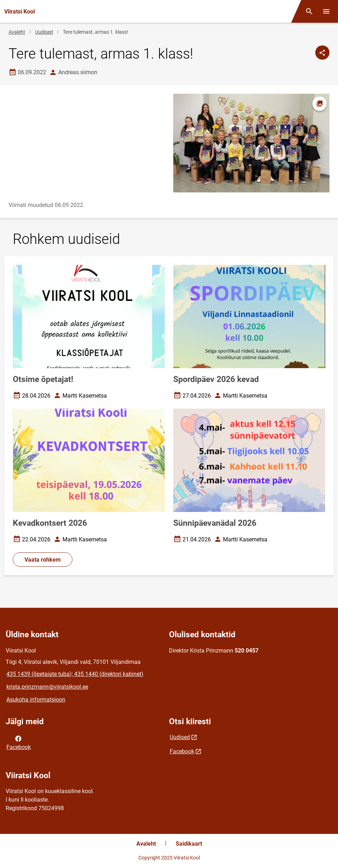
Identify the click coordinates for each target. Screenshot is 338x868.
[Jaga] (322, 53)
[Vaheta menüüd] (326, 11)
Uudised (44, 32)
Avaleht (17, 32)
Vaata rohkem (43, 560)
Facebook (19, 742)
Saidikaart (189, 844)
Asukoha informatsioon (36, 700)
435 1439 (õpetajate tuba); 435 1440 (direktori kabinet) (75, 674)
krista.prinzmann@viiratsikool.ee (47, 687)
